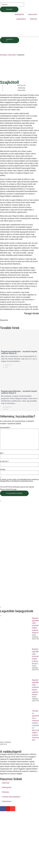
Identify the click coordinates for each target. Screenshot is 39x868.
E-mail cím (4, 461)
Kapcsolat (6, 783)
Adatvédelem (21, 19)
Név (2, 453)
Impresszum (33, 14)
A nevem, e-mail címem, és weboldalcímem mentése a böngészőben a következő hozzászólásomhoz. (19, 480)
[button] (19, 37)
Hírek (7, 367)
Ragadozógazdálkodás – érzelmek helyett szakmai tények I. (35, 687)
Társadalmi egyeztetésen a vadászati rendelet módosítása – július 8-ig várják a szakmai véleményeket (36, 725)
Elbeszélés (12, 55)
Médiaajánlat (19, 14)
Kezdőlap (3, 55)
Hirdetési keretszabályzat (11, 797)
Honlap (3, 469)
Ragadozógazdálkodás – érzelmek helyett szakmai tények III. (19, 352)
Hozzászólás (5, 428)
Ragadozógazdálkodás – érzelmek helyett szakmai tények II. (19, 392)
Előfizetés (33, 19)
